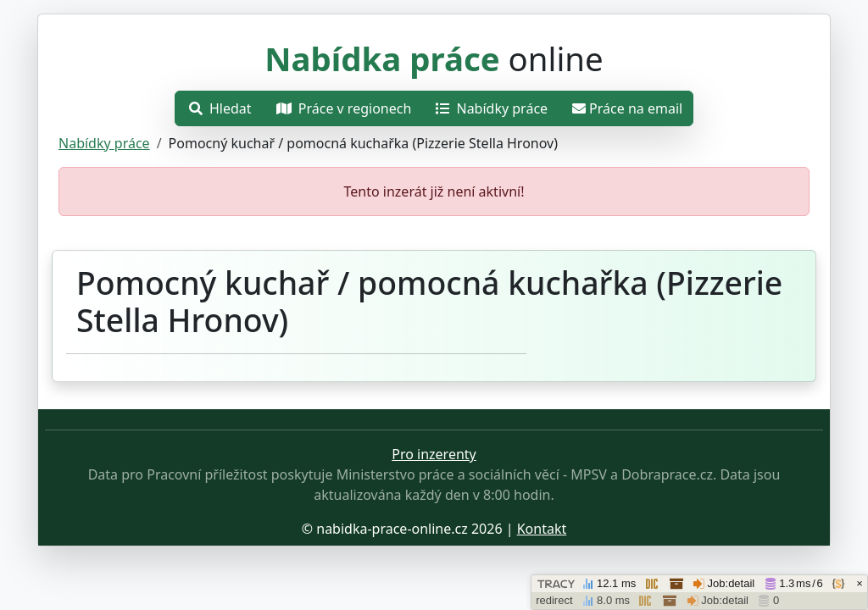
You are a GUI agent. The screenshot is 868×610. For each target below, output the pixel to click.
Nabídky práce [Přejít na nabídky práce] (492, 108)
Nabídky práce (104, 143)
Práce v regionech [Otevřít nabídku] (344, 108)
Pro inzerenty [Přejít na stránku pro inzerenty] (434, 454)
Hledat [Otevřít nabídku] (220, 108)
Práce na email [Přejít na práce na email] (627, 108)
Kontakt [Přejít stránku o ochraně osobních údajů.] (542, 529)
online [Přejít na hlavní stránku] (434, 58)
